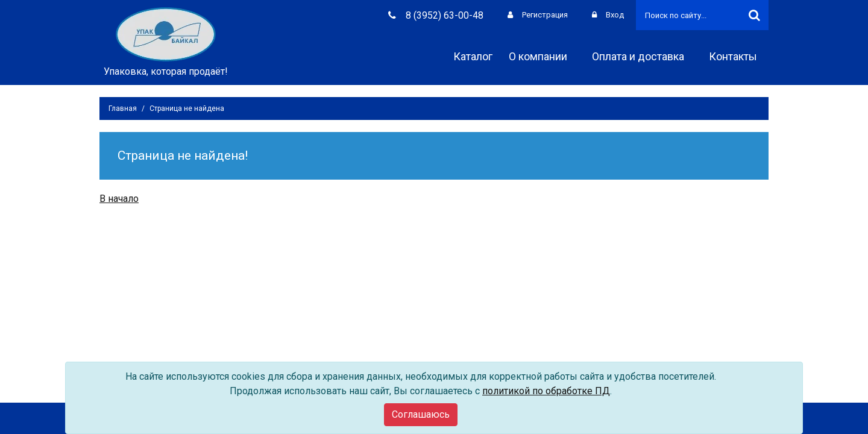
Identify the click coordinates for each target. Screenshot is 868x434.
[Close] (421, 415)
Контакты (737, 56)
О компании (542, 56)
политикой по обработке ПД (546, 391)
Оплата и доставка (642, 56)
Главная (123, 108)
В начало (119, 199)
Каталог (473, 56)
